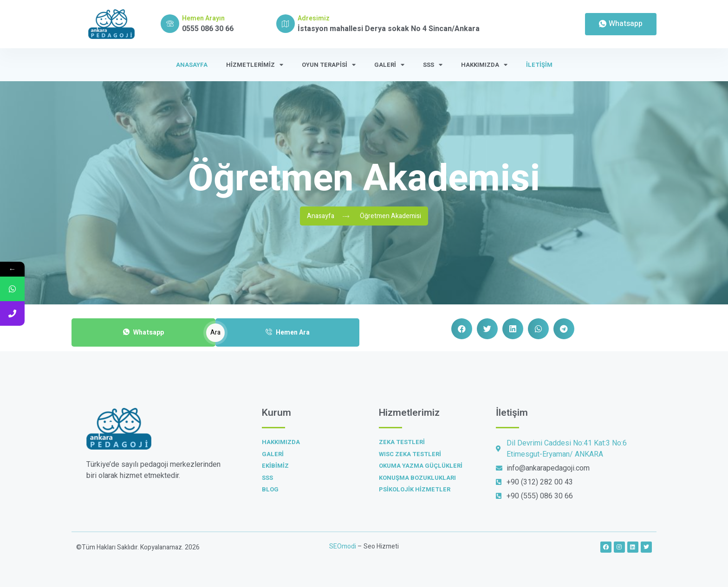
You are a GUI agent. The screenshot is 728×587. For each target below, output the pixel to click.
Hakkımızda (484, 65)
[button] (462, 329)
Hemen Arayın (203, 18)
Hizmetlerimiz (255, 65)
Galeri (389, 65)
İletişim (539, 65)
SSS (433, 65)
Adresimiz (314, 18)
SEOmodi (343, 546)
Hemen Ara (288, 332)
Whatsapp (143, 332)
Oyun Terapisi (329, 65)
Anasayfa (192, 65)
